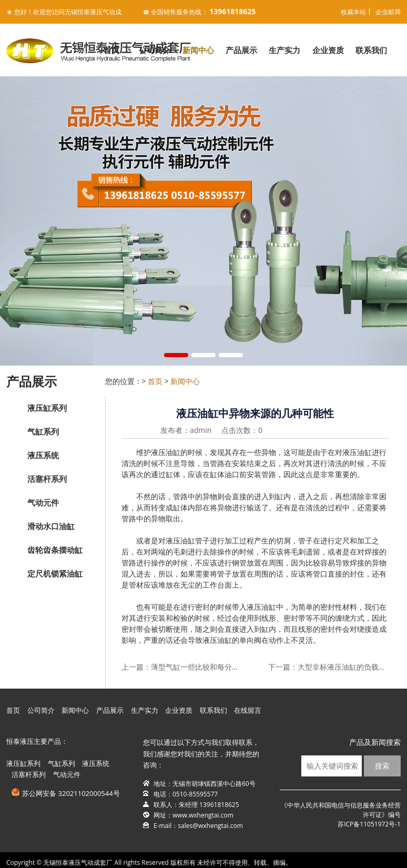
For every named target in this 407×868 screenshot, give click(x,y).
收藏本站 (353, 12)
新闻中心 (198, 50)
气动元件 (43, 502)
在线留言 (248, 710)
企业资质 (328, 50)
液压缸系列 (47, 408)
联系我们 (371, 50)
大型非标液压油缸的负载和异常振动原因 (343, 667)
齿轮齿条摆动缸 (55, 550)
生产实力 (284, 50)
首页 (111, 50)
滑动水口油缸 (51, 526)
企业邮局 (388, 12)
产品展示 (241, 50)
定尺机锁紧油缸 (55, 573)
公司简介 (155, 50)
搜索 (382, 766)
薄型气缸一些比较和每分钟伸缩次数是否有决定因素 (196, 667)
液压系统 (43, 455)
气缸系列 (43, 431)
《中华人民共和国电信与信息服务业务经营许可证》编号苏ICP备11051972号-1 (341, 815)
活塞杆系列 (47, 479)
